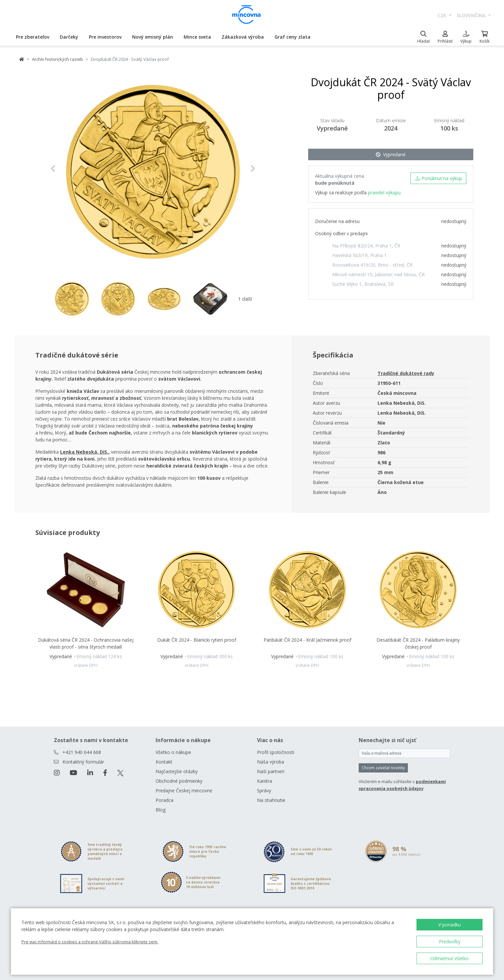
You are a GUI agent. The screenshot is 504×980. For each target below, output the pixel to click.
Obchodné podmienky (179, 781)
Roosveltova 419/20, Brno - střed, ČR (372, 265)
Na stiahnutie (271, 800)
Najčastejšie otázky (177, 771)
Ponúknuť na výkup (438, 178)
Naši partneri (271, 771)
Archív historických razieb (57, 59)
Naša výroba (270, 762)
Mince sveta (197, 37)
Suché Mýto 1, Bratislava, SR (363, 284)
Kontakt (164, 762)
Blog (161, 810)
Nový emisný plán (153, 37)
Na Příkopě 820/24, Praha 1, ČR (366, 246)
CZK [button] (443, 15)
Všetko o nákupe (173, 752)
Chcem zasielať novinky (383, 768)
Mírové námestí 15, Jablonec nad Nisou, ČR (378, 274)
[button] (66, 169)
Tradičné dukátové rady (406, 373)
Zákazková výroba (243, 37)
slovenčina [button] (472, 15)
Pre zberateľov (33, 37)
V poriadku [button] (450, 925)
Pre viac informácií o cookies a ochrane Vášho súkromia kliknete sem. (90, 942)
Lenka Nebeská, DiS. (84, 452)
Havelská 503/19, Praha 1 (360, 255)
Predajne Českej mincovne (184, 791)
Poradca (164, 800)
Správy (264, 791)
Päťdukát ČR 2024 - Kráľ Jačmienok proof (307, 640)
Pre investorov (105, 37)
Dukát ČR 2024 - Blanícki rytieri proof (197, 640)
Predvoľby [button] (450, 942)
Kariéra (265, 781)
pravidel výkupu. (385, 192)
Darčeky (69, 37)
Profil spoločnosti (276, 752)
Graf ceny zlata (292, 37)
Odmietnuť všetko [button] (450, 958)
